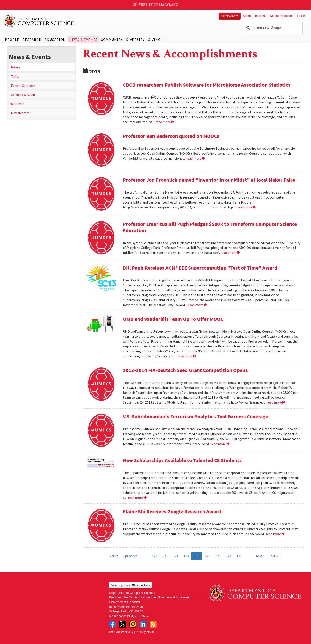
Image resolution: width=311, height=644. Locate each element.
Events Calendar (23, 86)
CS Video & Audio (23, 95)
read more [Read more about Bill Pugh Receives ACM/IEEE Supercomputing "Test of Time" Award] (198, 305)
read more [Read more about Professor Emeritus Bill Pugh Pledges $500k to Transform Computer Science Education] (231, 253)
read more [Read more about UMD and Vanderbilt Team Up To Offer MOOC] (187, 356)
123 (165, 556)
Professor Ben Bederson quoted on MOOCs (171, 136)
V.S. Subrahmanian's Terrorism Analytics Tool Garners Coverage (195, 416)
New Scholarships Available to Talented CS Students (182, 460)
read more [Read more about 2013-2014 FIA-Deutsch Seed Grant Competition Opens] (276, 402)
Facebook (113, 624)
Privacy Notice (146, 632)
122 (154, 556)
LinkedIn (143, 624)
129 (228, 556)
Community (112, 40)
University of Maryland (156, 5)
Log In (301, 16)
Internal (260, 16)
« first (114, 556)
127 (207, 556)
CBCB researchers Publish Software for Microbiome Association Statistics (207, 85)
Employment (230, 16)
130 (239, 556)
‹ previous (131, 556)
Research (32, 40)
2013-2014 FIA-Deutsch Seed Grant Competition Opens (185, 370)
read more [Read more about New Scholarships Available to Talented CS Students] (137, 498)
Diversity (135, 40)
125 (186, 556)
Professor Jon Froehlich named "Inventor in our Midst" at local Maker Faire (209, 180)
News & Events (83, 40)
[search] (272, 28)
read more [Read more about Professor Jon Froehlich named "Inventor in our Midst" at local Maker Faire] (247, 207)
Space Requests (281, 16)
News (16, 67)
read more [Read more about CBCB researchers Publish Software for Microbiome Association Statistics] (165, 122)
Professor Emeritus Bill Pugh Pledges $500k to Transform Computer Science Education (210, 227)
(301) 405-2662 (138, 616)
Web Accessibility (121, 632)
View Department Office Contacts (131, 585)
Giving (154, 40)
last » (274, 556)
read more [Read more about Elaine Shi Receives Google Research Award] (275, 534)
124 (176, 556)
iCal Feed (18, 104)
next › (260, 556)
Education (55, 40)
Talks (15, 76)
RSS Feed (153, 624)
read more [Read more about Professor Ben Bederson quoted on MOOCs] (196, 158)
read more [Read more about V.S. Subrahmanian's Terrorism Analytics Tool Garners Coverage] (220, 444)
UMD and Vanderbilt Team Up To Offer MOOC (173, 319)
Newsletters (20, 113)
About (247, 16)
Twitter (123, 624)
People (12, 40)
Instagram (133, 624)
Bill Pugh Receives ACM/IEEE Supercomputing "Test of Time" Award (200, 268)
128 (218, 556)
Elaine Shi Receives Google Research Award (172, 511)
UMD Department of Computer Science (39, 21)
